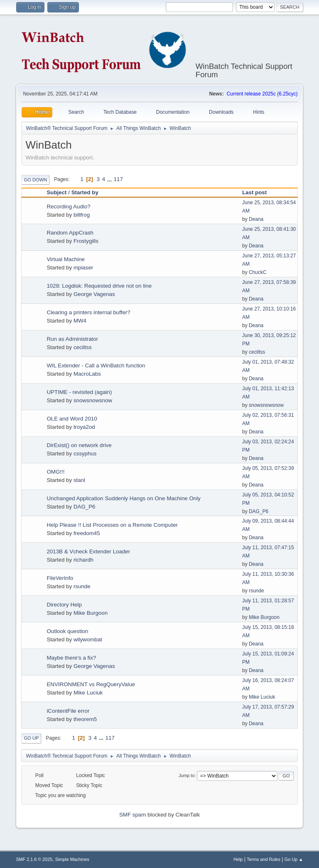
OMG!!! (55, 472)
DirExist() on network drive (79, 445)
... (110, 179)
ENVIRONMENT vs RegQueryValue (91, 684)
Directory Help (64, 605)
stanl (79, 480)
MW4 (80, 321)
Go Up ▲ (294, 859)
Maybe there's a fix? (71, 658)
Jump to (186, 775)
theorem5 (85, 719)
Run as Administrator (72, 339)
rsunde (82, 586)
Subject (56, 192)
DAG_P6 (85, 507)
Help (238, 859)
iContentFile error (68, 711)
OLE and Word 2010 (72, 419)
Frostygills (86, 241)
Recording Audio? (68, 207)
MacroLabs (87, 374)
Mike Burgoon (91, 613)
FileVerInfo (60, 578)
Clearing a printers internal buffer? (88, 312)
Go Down (35, 180)
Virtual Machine (66, 259)
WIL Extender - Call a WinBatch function (96, 366)
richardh (83, 560)
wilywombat (88, 639)
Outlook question (67, 631)
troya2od (84, 427)
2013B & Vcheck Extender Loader (88, 551)
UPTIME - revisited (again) (79, 392)
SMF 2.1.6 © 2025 (34, 859)
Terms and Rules (264, 859)
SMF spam (133, 815)
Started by (85, 192)
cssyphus (85, 454)
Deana (256, 219)
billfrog (82, 215)
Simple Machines (72, 859)
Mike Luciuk (88, 693)
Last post (258, 192)
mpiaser (83, 268)
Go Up (31, 738)
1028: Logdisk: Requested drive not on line (99, 286)
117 (118, 179)
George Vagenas (94, 294)
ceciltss (83, 347)
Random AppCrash (70, 233)
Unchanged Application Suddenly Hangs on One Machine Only (123, 498)
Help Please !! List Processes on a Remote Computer (112, 525)
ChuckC (258, 272)
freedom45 (87, 533)
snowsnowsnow (93, 400)
